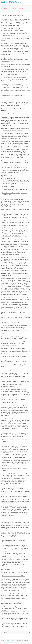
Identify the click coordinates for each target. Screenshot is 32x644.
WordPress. (20, 642)
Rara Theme (9, 642)
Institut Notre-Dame (11, 2)
